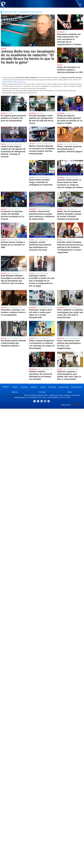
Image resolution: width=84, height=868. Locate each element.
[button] (80, 5)
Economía (24, 387)
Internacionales (64, 387)
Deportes (15, 392)
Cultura (69, 392)
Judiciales (34, 387)
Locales (43, 387)
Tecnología (42, 392)
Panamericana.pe (19, 82)
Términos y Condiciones (72, 395)
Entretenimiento (77, 387)
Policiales (6, 387)
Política (15, 387)
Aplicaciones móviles (56, 395)
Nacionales (52, 387)
